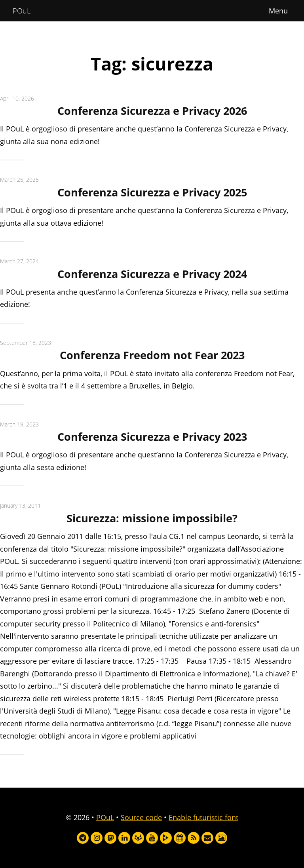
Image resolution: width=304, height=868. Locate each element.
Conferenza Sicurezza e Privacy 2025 (152, 192)
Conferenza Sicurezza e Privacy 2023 (152, 437)
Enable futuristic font (203, 817)
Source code (141, 817)
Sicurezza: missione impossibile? (152, 518)
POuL (22, 11)
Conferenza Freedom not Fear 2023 (152, 355)
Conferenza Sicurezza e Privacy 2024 (152, 274)
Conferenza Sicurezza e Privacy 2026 (152, 111)
